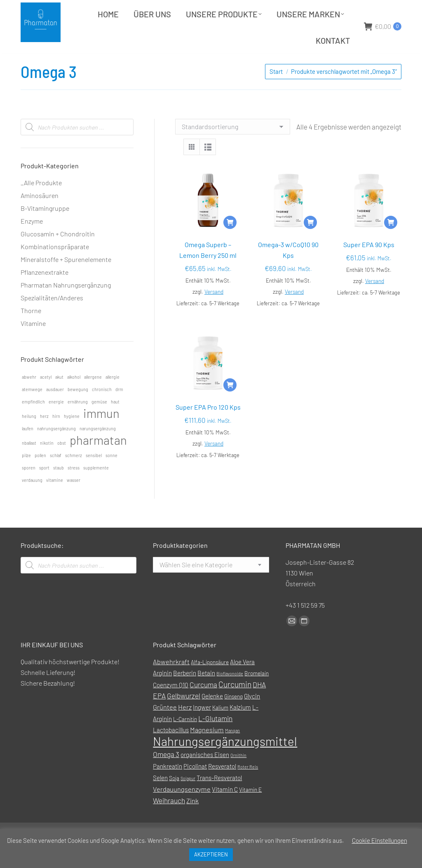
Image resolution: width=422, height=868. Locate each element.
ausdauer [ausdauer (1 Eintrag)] (55, 410)
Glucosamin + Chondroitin (58, 254)
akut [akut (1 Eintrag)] (59, 397)
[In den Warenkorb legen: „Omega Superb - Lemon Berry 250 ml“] (230, 243)
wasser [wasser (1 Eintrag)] (74, 501)
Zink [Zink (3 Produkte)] (192, 821)
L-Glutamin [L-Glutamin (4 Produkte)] (215, 739)
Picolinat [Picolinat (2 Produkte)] (195, 787)
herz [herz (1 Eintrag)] (44, 437)
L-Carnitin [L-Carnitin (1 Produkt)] (185, 739)
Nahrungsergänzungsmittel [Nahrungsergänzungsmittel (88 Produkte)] (225, 762)
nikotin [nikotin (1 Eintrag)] (47, 463)
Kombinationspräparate (55, 267)
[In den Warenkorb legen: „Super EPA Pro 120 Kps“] (230, 406)
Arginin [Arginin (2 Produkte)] (162, 693)
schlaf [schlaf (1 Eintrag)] (56, 476)
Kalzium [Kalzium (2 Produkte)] (240, 728)
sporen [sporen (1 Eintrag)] (29, 488)
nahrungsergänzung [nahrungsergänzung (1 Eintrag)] (56, 449)
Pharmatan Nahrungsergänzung (66, 305)
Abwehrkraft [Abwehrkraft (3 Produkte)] (171, 682)
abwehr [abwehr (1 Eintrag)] (29, 397)
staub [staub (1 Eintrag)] (59, 488)
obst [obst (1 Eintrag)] (62, 463)
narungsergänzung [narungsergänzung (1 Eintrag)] (98, 449)
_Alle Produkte (41, 203)
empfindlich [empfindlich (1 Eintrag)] (33, 422)
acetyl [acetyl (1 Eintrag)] (46, 397)
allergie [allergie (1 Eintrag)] (113, 397)
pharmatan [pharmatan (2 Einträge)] (98, 461)
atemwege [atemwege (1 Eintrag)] (32, 410)
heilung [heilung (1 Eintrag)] (29, 437)
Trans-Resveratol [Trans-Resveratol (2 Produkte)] (219, 798)
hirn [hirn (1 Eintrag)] (56, 437)
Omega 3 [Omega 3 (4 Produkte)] (166, 775)
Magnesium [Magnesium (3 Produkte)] (207, 750)
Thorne (31, 331)
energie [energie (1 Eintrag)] (56, 422)
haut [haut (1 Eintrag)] (115, 422)
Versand (214, 312)
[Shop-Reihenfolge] (233, 147)
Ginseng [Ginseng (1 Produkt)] (233, 717)
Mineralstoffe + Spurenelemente (66, 280)
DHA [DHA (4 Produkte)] (259, 705)
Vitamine (33, 344)
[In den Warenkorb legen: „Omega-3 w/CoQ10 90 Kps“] (310, 243)
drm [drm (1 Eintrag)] (119, 410)
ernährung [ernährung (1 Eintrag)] (78, 422)
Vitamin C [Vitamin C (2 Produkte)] (225, 810)
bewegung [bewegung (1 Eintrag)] (78, 410)
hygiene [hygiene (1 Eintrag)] (72, 437)
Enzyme (32, 242)
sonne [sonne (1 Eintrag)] (111, 476)
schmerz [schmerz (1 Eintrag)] (74, 476)
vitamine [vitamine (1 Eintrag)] (55, 501)
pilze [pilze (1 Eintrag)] (26, 476)
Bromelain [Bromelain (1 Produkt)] (257, 694)
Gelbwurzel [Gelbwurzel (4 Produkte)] (184, 716)
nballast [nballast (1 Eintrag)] (29, 463)
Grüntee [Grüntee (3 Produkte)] (165, 728)
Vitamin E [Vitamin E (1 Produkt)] (250, 810)
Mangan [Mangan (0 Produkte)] (232, 751)
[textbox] (196, 585)
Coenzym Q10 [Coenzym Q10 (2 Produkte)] (171, 705)
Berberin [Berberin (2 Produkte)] (185, 693)
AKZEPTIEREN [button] (211, 854)
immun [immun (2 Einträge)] (101, 434)
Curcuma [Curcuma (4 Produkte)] (203, 705)
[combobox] (211, 585)
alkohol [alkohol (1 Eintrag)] (74, 397)
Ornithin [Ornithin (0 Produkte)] (238, 776)
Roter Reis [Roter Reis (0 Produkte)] (248, 787)
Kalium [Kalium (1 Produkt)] (220, 728)
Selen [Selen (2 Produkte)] (160, 798)
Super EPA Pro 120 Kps (208, 428)
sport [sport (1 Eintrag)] (44, 488)
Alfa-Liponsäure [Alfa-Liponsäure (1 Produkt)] (210, 683)
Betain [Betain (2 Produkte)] (206, 693)
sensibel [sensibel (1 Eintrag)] (94, 476)
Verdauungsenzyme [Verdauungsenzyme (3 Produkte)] (182, 810)
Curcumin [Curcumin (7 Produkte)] (235, 705)
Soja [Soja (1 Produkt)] (174, 798)
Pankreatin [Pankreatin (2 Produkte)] (168, 787)
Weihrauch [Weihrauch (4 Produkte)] (169, 821)
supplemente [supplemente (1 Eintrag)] (96, 488)
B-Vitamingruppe (45, 229)
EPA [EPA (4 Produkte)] (159, 716)
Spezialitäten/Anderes (52, 318)
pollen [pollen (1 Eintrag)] (40, 476)
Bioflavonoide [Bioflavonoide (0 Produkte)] (230, 694)
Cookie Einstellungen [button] (380, 840)
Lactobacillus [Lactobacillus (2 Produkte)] (171, 750)
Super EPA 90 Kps (369, 265)
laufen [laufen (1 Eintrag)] (28, 449)
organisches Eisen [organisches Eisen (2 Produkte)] (205, 775)
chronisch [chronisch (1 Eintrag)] (102, 410)
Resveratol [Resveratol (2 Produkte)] (222, 787)
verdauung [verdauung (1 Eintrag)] (32, 501)
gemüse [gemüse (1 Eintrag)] (99, 422)
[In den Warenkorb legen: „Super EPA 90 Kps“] (391, 243)
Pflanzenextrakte (45, 293)
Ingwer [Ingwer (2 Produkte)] (202, 728)
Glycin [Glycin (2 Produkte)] (252, 717)
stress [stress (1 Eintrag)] (74, 488)
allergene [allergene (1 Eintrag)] (93, 397)
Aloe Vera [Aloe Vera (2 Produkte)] (242, 682)
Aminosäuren (40, 216)
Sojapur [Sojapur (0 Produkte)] (188, 799)
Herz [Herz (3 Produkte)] (185, 728)
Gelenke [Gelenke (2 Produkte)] (212, 717)
